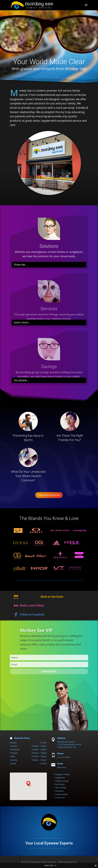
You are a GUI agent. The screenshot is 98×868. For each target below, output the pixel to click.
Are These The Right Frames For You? (70, 438)
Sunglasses (60, 778)
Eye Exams (60, 784)
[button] (29, 784)
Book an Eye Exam (52, 600)
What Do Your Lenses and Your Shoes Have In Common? (28, 476)
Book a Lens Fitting (32, 609)
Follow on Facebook (32, 618)
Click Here (62, 767)
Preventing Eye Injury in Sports (28, 438)
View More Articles (49, 495)
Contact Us (60, 798)
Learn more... (22, 322)
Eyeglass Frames (63, 774)
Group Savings (61, 794)
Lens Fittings (61, 788)
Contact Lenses (62, 781)
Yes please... (21, 380)
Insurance (59, 791)
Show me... (20, 265)
